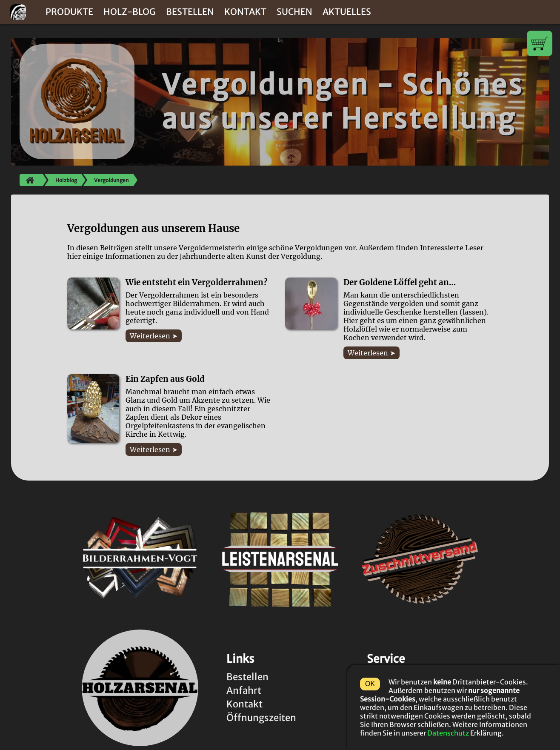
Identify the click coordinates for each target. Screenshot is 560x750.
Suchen (294, 12)
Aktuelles (347, 12)
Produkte (69, 12)
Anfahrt (244, 690)
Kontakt (245, 12)
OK (370, 684)
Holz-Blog (130, 12)
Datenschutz (448, 733)
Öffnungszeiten (261, 718)
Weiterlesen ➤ (154, 336)
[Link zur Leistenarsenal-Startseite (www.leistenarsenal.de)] (280, 560)
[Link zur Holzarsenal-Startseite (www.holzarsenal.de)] (140, 688)
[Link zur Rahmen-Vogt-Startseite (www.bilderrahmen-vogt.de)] (140, 560)
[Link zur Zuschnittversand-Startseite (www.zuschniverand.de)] (420, 560)
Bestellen (190, 12)
